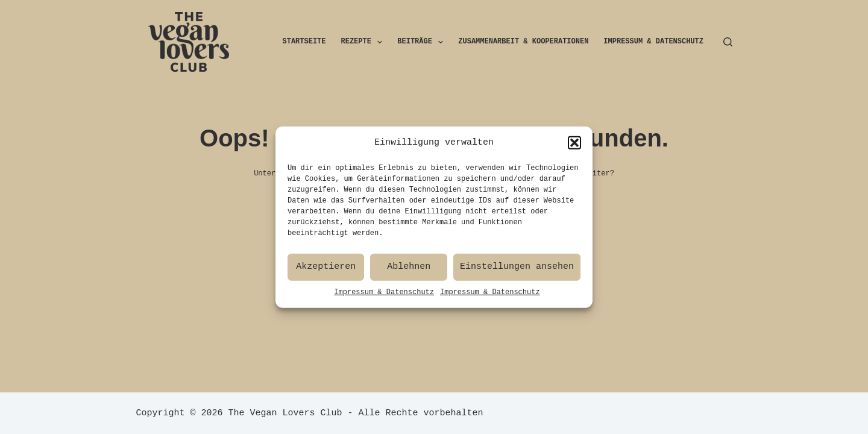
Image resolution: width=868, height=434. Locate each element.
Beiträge (423, 42)
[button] (574, 145)
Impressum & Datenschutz (384, 294)
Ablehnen (409, 269)
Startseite (304, 42)
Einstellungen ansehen (517, 269)
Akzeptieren (326, 269)
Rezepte (364, 42)
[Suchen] (728, 42)
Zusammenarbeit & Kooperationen (523, 42)
